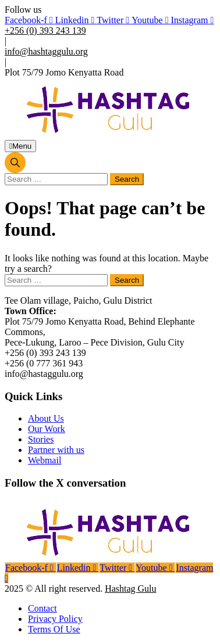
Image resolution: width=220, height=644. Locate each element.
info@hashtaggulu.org (46, 51)
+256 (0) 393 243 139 (45, 30)
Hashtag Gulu (130, 589)
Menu (20, 146)
